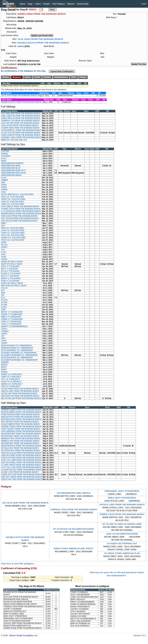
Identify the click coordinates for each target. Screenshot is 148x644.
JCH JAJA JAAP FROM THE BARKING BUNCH (25, 503)
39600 (21, 46)
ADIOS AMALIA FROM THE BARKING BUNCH (21, 118)
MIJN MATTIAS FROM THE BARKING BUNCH (21, 417)
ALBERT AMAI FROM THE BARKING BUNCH (20, 128)
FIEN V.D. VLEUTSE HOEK (13, 228)
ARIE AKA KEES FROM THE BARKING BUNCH (21, 455)
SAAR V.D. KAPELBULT (11, 382)
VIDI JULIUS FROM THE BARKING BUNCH (19, 221)
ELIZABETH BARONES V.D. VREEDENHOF (20, 360)
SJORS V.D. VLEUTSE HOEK (14, 238)
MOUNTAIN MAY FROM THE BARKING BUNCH (21, 446)
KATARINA (6, 156)
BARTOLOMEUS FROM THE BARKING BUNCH (21, 412)
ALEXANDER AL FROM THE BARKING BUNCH (21, 130)
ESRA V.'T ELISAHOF (10, 281)
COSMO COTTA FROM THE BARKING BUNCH (21, 209)
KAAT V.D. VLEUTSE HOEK (13, 235)
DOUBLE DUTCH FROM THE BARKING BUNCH (43, 43)
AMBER (5, 180)
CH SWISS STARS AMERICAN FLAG (122, 553)
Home (23, 4)
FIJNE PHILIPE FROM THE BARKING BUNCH (21, 415)
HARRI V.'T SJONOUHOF (12, 314)
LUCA (4, 158)
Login (144, 4)
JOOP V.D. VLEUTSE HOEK (13, 233)
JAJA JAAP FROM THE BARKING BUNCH (40, 39)
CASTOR (5, 151)
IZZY (3, 226)
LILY (3, 250)
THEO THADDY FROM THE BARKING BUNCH (21, 429)
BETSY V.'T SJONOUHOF (12, 312)
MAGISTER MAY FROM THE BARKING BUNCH (21, 434)
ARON (4, 187)
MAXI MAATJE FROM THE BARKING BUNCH (20, 396)
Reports (71, 4)
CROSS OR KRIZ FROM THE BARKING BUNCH (21, 458)
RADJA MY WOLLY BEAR (12, 283)
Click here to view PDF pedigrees (17, 564)
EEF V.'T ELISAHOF (10, 269)
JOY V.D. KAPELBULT (11, 379)
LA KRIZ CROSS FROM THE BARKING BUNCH (21, 465)
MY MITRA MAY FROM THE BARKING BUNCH (21, 451)
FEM (3, 293)
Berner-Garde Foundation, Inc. (24, 635)
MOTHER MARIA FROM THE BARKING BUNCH (21, 419)
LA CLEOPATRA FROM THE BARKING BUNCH (21, 211)
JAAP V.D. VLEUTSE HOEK (13, 230)
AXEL (4, 192)
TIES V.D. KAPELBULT (11, 386)
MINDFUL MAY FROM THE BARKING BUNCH (20, 441)
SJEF (4, 310)
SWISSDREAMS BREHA (12, 175)
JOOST (4, 343)
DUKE (4, 242)
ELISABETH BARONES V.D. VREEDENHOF (20, 355)
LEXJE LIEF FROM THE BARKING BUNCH (19, 394)
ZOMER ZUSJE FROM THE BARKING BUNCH (122, 514)
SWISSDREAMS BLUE (11, 168)
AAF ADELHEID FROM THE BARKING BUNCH (21, 114)
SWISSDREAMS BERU (11, 166)
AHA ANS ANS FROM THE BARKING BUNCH (20, 123)
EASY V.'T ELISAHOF (10, 266)
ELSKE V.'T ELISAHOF (11, 274)
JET (3, 336)
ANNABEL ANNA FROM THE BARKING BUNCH (21, 137)
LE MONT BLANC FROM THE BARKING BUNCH (22, 470)
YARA (4, 257)
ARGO (4, 185)
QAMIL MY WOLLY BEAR (12, 262)
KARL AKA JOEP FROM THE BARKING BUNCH (21, 460)
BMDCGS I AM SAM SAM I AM (14, 140)
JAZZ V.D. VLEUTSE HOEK (13, 197)
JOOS (4, 341)
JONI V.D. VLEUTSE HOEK (13, 202)
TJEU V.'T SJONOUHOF (11, 324)
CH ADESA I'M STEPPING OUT (122, 544)
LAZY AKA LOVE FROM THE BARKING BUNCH (21, 467)
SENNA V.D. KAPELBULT (12, 384)
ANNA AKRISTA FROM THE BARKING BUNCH (21, 135)
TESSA (4, 259)
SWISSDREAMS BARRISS (12, 163)
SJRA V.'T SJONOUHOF (11, 322)
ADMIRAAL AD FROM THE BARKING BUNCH (21, 121)
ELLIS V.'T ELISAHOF (10, 271)
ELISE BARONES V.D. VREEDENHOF (17, 358)
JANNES (5, 331)
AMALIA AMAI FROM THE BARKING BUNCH (20, 391)
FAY (3, 290)
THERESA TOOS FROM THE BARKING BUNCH (73, 510)
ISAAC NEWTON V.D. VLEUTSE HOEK (18, 194)
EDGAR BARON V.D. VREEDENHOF (17, 346)
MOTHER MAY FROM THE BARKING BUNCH (20, 443)
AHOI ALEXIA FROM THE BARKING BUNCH (20, 126)
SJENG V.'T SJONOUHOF (12, 319)
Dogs (30, 4)
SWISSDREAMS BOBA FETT (13, 170)
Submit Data (83, 4)
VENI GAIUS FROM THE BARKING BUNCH (19, 216)
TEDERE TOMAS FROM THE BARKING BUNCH (21, 427)
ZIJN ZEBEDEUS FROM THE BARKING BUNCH (21, 431)
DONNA (5, 154)
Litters (38, 4)
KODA (4, 307)
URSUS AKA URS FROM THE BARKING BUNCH (22, 479)
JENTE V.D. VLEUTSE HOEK (13, 199)
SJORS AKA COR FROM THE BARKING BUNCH (22, 475)
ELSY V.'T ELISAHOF (10, 276)
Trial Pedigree (58, 4)
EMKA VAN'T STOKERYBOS (122, 498)
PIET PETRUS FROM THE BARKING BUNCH (20, 422)
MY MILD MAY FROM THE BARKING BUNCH (20, 448)
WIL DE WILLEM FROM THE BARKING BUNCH (21, 398)
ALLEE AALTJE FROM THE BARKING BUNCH (21, 133)
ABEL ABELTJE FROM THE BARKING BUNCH (21, 116)
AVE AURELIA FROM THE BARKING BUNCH (20, 206)
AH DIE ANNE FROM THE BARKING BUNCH (20, 389)
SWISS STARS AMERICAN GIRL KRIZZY (74, 548)
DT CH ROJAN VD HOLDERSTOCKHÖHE (74, 529)
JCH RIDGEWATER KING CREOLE (74, 493)
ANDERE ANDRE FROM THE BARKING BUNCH (21, 410)
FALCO (4, 245)
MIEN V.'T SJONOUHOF (11, 317)
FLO (3, 298)
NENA (4, 161)
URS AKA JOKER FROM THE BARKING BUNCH (22, 477)
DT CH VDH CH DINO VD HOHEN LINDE (122, 524)
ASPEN (4, 190)
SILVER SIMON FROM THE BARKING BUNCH (21, 424)
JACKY (4, 329)
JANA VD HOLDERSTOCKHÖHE (122, 534)
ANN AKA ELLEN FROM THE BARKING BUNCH (21, 453)
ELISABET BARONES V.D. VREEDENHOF (19, 353)
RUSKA (5, 372)
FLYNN (4, 302)
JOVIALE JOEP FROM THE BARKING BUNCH (122, 505)
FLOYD (4, 300)
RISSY (4, 367)
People (47, 4)
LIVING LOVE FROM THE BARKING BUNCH (20, 472)
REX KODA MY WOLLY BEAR (14, 286)
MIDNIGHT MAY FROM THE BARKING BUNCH (21, 439)
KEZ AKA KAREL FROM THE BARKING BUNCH (21, 463)
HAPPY (4, 247)
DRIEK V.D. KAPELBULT (12, 374)
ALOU (4, 178)
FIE (3, 295)
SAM (3, 254)
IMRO (4, 223)
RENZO (4, 365)
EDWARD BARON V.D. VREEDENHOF (17, 348)
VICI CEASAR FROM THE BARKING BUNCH (20, 218)
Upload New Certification (62, 71)
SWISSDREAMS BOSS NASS (14, 173)
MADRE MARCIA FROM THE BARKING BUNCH (21, 214)
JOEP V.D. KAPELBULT (11, 377)
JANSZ (4, 334)
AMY (3, 182)
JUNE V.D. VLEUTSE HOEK (13, 204)
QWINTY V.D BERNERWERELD (15, 326)
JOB (3, 338)
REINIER (5, 362)
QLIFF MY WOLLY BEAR (12, 264)
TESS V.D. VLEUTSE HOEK (13, 240)
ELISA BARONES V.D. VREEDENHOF (17, 350)
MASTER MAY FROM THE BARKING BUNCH (20, 436)
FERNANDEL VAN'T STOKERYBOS (122, 491)
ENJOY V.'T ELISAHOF (11, 278)
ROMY (4, 370)
